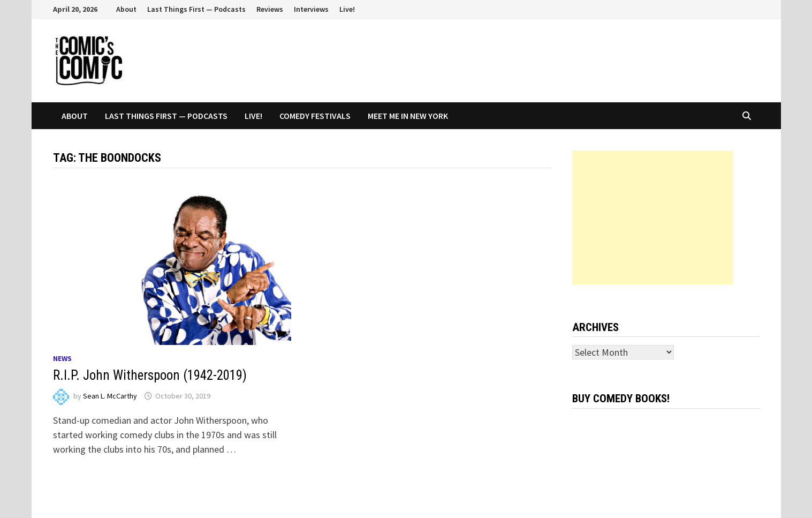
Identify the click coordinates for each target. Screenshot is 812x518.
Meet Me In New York (408, 116)
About (126, 9)
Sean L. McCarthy (110, 396)
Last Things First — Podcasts (196, 9)
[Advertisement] (652, 217)
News (62, 358)
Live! (347, 9)
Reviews (270, 9)
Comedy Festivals (315, 116)
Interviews (311, 9)
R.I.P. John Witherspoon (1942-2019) (150, 375)
